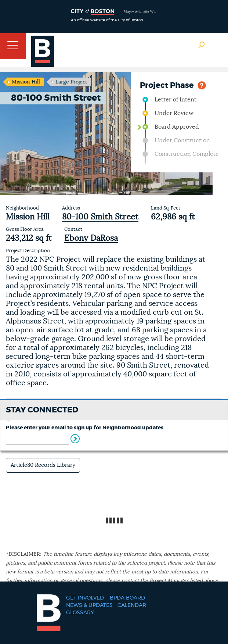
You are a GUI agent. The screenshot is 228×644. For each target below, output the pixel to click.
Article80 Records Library (43, 465)
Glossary (80, 613)
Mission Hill (26, 82)
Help (202, 85)
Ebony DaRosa (91, 238)
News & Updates (89, 605)
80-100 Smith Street (100, 217)
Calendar (132, 605)
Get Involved (85, 598)
